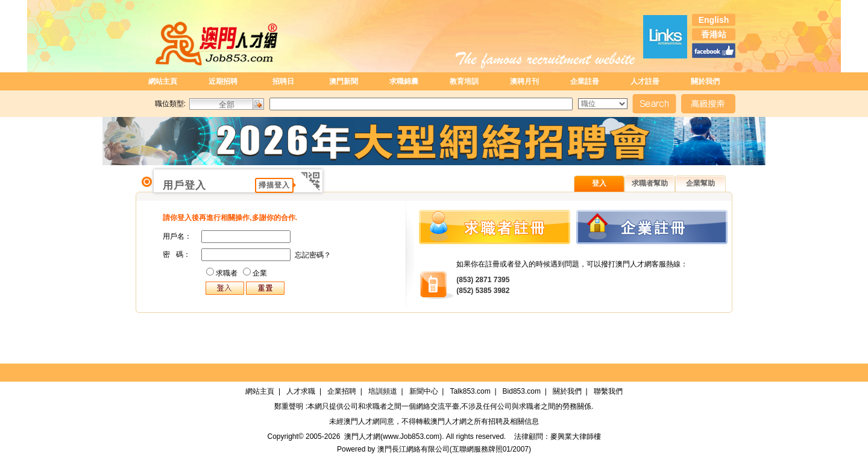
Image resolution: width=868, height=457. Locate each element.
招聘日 (283, 81)
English (714, 20)
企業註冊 (585, 81)
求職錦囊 (404, 81)
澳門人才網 (362, 421)
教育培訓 (464, 81)
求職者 (227, 273)
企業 (260, 273)
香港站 (714, 34)
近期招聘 (223, 81)
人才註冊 (645, 81)
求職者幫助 (650, 183)
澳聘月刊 (524, 81)
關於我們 (705, 81)
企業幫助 (700, 183)
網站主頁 (163, 81)
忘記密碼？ (313, 255)
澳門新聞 (344, 81)
